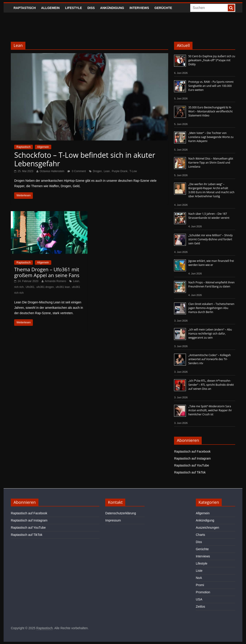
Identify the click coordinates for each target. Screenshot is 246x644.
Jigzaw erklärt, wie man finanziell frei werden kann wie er (211, 263)
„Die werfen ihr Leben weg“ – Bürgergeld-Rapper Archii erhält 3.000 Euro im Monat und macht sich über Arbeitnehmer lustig (211, 190)
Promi (200, 585)
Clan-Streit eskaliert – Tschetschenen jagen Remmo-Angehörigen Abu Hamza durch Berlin (211, 308)
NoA (199, 578)
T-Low (133, 171)
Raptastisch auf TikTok (190, 472)
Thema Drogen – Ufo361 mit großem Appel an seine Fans (47, 272)
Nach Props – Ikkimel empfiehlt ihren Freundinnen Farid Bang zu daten (211, 284)
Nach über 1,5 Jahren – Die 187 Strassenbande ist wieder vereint (209, 216)
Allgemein (50, 8)
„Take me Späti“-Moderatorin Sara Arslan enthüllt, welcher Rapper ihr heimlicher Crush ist (210, 410)
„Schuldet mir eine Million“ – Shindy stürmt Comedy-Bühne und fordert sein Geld (210, 239)
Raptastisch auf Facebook (192, 451)
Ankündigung (112, 8)
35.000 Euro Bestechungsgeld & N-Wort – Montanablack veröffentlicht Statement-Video (210, 111)
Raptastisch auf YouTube (191, 465)
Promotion (203, 592)
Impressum (113, 520)
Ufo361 (30, 287)
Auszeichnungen (208, 528)
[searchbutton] (231, 8)
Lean (107, 171)
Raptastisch (25, 8)
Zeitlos (200, 607)
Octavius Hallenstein (52, 171)
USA (199, 599)
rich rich (19, 287)
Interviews (139, 8)
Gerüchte (163, 8)
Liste (199, 571)
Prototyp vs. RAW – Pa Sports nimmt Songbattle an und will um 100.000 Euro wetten (211, 86)
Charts (200, 535)
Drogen (97, 171)
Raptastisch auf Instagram (192, 458)
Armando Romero (55, 281)
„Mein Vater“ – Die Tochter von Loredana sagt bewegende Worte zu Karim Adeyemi (211, 137)
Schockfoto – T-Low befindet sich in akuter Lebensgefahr (85, 159)
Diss (91, 8)
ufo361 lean (63, 287)
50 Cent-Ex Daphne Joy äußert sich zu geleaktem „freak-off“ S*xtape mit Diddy (212, 60)
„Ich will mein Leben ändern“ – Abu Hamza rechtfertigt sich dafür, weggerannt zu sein (210, 334)
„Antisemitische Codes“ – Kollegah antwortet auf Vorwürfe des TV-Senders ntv (209, 359)
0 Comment (77, 171)
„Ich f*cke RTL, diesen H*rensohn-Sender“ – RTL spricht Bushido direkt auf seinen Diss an (211, 385)
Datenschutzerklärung (121, 513)
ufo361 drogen (45, 287)
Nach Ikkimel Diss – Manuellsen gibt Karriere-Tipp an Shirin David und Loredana (211, 163)
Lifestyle (73, 8)
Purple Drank (120, 171)
